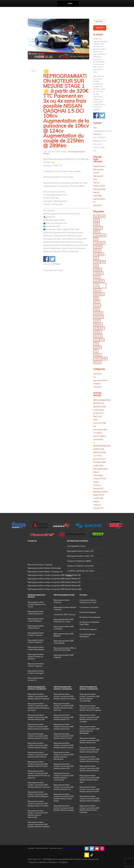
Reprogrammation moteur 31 (36, 679)
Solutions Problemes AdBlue (79, 561)
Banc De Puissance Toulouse (40, 565)
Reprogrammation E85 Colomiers (64, 628)
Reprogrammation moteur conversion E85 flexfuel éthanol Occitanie (65, 696)
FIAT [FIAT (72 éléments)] (96, 258)
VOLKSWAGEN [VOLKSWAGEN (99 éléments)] (100, 359)
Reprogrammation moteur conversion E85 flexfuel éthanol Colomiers (39, 785)
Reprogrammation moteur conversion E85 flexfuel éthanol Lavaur (89, 759)
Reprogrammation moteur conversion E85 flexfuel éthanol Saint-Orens (64, 797)
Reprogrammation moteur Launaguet (36, 672)
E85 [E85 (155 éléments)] (101, 254)
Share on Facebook (46, 259)
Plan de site (79, 848)
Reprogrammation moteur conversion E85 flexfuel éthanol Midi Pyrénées (89, 809)
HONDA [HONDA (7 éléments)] (98, 269)
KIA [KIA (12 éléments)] (102, 281)
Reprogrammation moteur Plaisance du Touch (37, 604)
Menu (70, 4)
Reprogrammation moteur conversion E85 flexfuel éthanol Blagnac (38, 794)
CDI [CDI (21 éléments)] (96, 239)
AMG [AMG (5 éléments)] (96, 220)
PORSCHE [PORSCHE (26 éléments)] (98, 317)
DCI (53, 264)
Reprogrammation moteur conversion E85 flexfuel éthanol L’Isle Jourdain (89, 718)
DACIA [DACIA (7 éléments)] (97, 250)
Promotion (97, 387)
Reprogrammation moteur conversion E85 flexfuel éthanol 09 (64, 766)
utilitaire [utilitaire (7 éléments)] (97, 355)
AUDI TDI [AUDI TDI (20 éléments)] (98, 228)
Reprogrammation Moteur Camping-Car (45, 572)
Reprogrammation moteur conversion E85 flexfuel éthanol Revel (89, 750)
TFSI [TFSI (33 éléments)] (96, 343)
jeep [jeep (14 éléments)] (96, 281)
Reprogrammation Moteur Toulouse (65, 608)
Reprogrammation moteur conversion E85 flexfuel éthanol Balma (89, 768)
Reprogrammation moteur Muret (36, 627)
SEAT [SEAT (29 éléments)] (102, 328)
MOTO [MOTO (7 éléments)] (97, 302)
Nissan (58, 264)
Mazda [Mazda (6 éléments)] (97, 290)
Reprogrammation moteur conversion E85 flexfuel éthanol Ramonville (38, 814)
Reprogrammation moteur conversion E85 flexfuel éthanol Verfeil (89, 789)
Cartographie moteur (76, 546)
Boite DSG (97, 205)
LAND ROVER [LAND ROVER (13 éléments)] (97, 286)
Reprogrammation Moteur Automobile (44, 568)
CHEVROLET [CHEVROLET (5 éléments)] (99, 243)
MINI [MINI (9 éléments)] (96, 298)
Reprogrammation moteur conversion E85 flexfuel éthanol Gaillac (38, 745)
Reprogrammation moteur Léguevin (36, 641)
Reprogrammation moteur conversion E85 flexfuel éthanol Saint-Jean (89, 779)
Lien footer (97, 374)
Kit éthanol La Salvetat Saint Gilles (89, 623)
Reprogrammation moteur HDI (80, 551)
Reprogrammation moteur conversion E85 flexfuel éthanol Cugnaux (90, 708)
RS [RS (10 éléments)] (96, 328)
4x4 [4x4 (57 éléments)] (96, 216)
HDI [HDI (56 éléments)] (96, 266)
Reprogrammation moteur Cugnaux (36, 665)
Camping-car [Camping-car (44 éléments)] (100, 235)
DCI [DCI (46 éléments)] (96, 254)
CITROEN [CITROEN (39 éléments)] (98, 247)
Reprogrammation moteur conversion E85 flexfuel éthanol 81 (64, 727)
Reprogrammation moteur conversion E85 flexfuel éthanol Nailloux (90, 799)
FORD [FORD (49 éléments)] (97, 262)
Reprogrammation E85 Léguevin (64, 656)
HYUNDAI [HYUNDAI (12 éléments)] (98, 273)
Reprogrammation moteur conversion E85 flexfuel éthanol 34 (89, 740)
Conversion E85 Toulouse (65, 614)
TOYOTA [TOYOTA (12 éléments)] (97, 347)
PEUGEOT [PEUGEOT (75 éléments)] (98, 313)
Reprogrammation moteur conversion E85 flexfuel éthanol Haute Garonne (64, 707)
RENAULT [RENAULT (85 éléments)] (98, 324)
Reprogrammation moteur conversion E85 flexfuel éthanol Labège (64, 808)
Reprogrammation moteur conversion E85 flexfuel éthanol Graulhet (38, 727)
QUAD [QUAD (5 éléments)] (97, 321)
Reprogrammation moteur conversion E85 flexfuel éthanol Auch (64, 736)
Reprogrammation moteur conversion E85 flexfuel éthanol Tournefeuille (89, 697)
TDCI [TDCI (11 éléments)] (96, 340)
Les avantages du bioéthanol (87, 635)
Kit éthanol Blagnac (88, 612)
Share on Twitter (52, 259)
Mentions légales (69, 848)
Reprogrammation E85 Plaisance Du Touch (64, 620)
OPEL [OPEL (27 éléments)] (97, 309)
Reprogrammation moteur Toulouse (36, 634)
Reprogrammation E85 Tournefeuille (64, 642)
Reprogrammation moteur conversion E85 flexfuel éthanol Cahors (64, 745)
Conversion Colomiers (89, 607)
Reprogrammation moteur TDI (80, 556)
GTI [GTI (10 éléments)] (103, 262)
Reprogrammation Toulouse (62, 601)
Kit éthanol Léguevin (88, 629)
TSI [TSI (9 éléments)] (96, 351)
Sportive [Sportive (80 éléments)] (98, 336)
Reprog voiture (99, 166)
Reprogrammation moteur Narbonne (36, 613)
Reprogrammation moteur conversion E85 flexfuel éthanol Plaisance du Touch (39, 707)
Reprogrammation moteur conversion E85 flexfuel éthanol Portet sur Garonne (39, 774)
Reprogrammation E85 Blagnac (64, 635)
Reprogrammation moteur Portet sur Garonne (36, 657)
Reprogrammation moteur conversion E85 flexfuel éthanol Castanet (39, 824)
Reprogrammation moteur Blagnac (36, 620)
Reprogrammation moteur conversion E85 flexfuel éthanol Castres (38, 736)
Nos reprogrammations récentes (101, 380)
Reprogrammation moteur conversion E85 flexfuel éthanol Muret (38, 755)
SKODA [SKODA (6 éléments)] (97, 332)
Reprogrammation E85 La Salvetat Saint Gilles (65, 649)
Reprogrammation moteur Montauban (36, 648)
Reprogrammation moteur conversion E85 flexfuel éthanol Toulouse (39, 696)
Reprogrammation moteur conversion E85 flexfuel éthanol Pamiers (38, 804)
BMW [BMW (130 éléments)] (97, 231)
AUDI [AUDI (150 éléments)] (96, 224)
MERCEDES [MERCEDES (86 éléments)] (99, 294)
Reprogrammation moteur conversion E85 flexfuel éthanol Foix (64, 787)
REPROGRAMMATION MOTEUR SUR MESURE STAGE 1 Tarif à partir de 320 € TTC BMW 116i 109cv (102, 410)
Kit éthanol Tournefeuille (90, 617)
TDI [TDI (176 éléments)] (102, 340)
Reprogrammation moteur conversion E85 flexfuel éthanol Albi (38, 717)
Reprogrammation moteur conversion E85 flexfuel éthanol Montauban (64, 756)
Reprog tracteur (100, 189)
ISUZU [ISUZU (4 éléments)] (97, 277)
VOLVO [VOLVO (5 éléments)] (97, 362)
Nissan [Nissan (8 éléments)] (97, 305)
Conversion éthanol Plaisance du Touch (88, 601)
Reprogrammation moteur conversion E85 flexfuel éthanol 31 (64, 717)
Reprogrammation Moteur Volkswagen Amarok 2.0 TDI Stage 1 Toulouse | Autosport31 (100, 479)
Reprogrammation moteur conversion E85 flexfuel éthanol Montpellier (89, 730)
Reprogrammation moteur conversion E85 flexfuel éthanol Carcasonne (64, 777)
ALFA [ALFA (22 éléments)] (102, 216)
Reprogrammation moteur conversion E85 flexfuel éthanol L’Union (38, 764)
